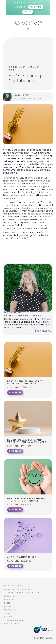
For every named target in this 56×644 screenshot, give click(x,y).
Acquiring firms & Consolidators (22, 593)
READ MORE (15, 393)
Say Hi (7, 613)
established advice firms (18, 589)
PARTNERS (9, 600)
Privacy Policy (12, 624)
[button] (28, 29)
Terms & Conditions (15, 620)
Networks (10, 596)
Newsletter (11, 610)
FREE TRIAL (36, 7)
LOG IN (28, 12)
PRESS (7, 603)
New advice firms (14, 586)
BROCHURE (10, 606)
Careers (9, 617)
